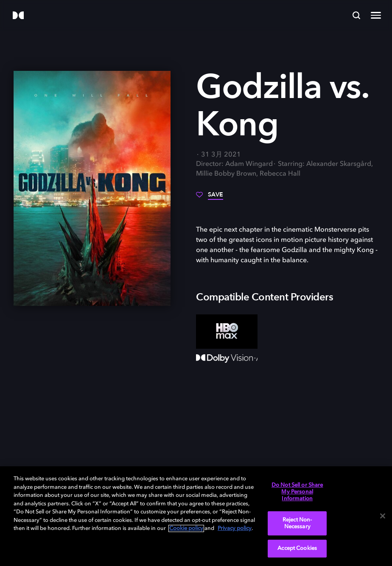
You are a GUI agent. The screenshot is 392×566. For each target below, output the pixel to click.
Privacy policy (235, 528)
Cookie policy (186, 528)
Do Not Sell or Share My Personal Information (297, 492)
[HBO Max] (227, 332)
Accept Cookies (297, 548)
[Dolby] (18, 16)
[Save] (210, 198)
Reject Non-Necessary (297, 523)
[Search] (356, 15)
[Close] (383, 516)
